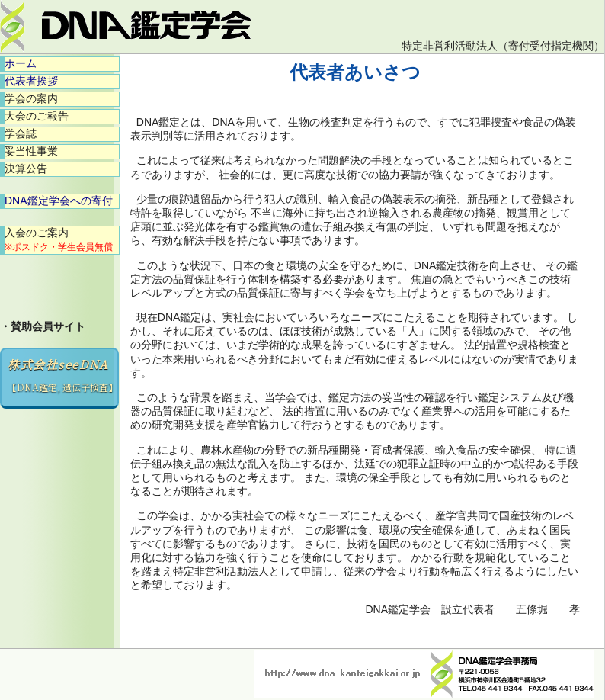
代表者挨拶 (31, 81)
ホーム (21, 63)
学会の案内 (31, 98)
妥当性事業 (31, 151)
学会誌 (21, 133)
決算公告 (26, 169)
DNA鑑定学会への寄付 (59, 201)
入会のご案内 (59, 239)
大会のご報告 (37, 116)
